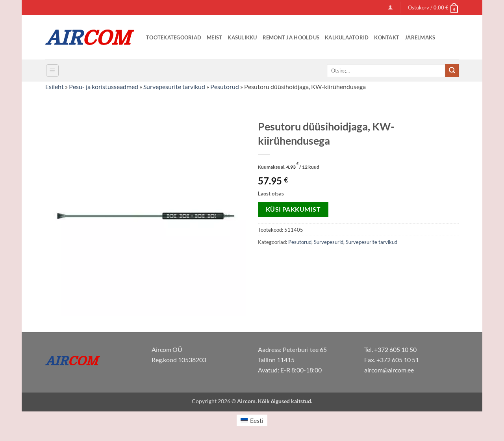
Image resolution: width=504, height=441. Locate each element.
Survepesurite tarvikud (174, 87)
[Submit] (452, 71)
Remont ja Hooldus (291, 37)
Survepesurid (329, 242)
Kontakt (387, 37)
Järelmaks (420, 37)
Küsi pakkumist (293, 209)
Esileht (55, 87)
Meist (214, 37)
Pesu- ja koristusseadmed (104, 87)
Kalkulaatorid (347, 37)
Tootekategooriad (174, 37)
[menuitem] (252, 420)
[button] (390, 7)
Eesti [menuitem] (257, 420)
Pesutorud (225, 87)
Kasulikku (242, 37)
